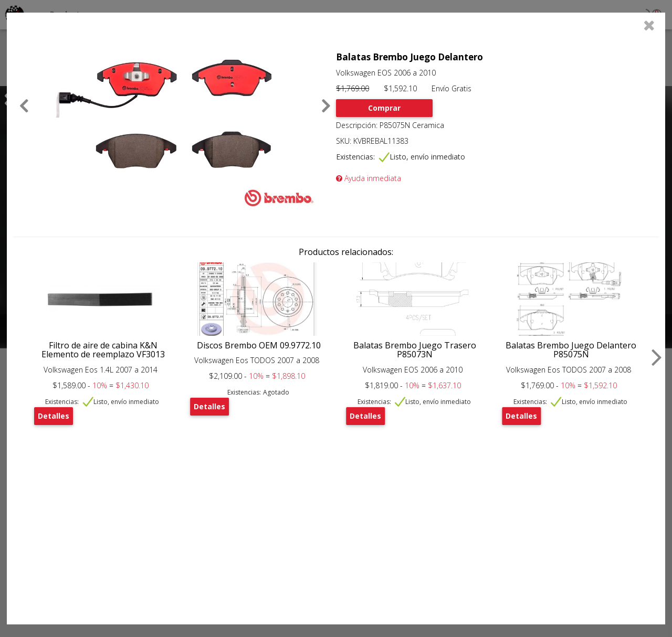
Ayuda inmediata (369, 178)
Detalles (54, 416)
